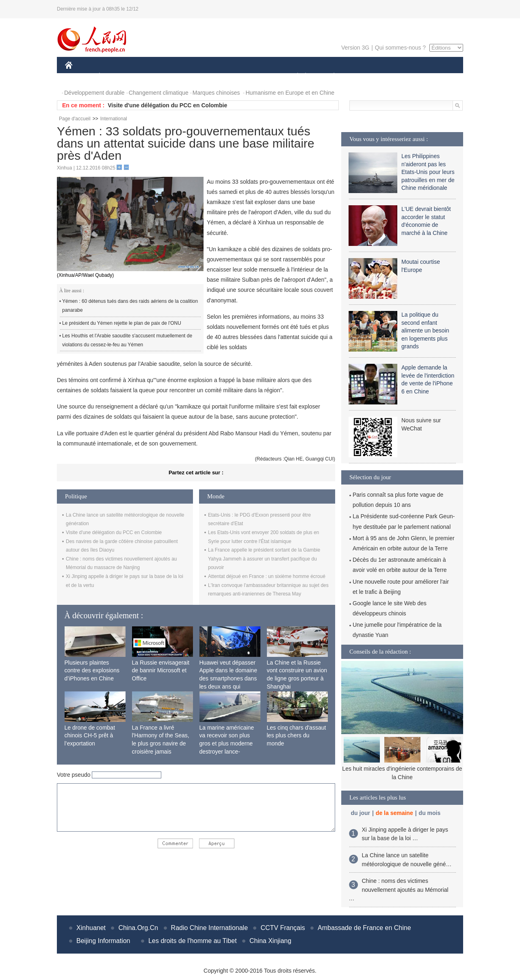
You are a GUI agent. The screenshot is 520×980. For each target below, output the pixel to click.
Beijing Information (103, 941)
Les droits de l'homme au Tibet (192, 941)
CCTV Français (283, 928)
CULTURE (258, 77)
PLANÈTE (330, 77)
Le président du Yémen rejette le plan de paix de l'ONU (122, 323)
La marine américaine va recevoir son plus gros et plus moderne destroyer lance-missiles (227, 743)
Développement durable (94, 93)
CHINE (79, 77)
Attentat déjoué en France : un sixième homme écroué (267, 576)
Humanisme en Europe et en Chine (290, 93)
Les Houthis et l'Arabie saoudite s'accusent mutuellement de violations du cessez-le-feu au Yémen (127, 340)
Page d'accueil (75, 119)
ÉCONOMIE (114, 77)
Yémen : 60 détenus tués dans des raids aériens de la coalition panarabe (130, 306)
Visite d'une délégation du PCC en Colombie (167, 105)
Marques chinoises (216, 93)
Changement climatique (159, 93)
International (114, 119)
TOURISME (397, 77)
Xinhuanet (91, 928)
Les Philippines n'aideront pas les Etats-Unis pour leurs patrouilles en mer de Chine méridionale (428, 172)
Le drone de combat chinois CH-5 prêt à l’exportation (90, 736)
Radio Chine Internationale (209, 928)
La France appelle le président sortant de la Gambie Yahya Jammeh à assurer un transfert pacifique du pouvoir (264, 559)
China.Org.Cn (138, 928)
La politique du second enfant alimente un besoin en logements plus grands (425, 330)
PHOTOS (434, 77)
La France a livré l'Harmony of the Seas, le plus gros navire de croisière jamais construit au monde (161, 743)
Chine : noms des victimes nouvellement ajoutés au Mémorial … (399, 890)
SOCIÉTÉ (294, 77)
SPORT (362, 77)
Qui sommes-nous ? (400, 48)
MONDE (151, 77)
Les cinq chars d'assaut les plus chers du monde (297, 736)
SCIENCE (221, 77)
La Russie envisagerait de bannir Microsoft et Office (161, 670)
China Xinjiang (270, 941)
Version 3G (355, 48)
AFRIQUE (185, 77)
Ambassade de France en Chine (364, 928)
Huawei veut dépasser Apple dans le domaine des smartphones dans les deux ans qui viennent (228, 678)
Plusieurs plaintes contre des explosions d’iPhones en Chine (92, 670)
